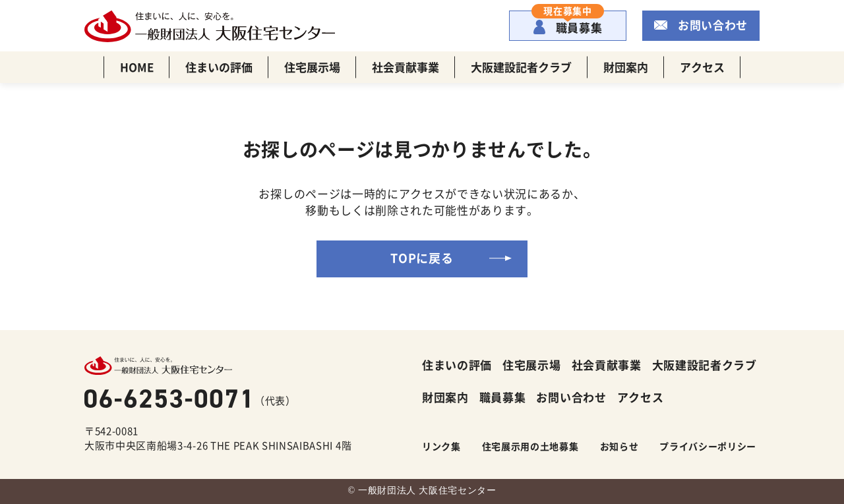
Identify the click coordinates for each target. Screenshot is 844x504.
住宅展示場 (312, 67)
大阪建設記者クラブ (521, 67)
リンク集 (441, 446)
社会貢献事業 (406, 67)
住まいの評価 (219, 67)
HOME (137, 67)
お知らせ (619, 446)
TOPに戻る (422, 258)
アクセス (702, 67)
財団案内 (626, 67)
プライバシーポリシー (708, 446)
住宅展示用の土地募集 (530, 446)
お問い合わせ (713, 25)
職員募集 (568, 23)
